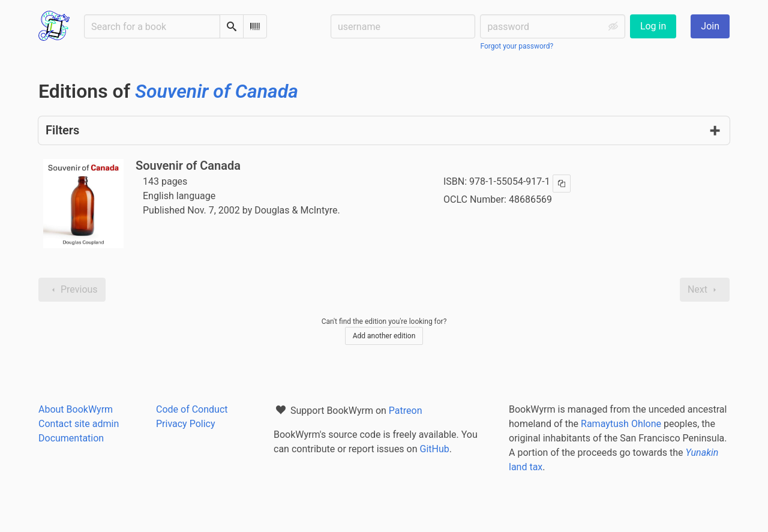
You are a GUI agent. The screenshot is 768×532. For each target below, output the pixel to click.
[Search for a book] (152, 26)
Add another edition (384, 336)
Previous (72, 290)
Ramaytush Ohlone (621, 424)
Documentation (71, 438)
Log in (653, 26)
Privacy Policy (186, 424)
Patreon (406, 411)
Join (710, 26)
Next (705, 290)
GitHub (435, 449)
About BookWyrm (76, 409)
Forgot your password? (517, 46)
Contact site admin (79, 424)
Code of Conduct (192, 409)
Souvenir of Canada (188, 166)
